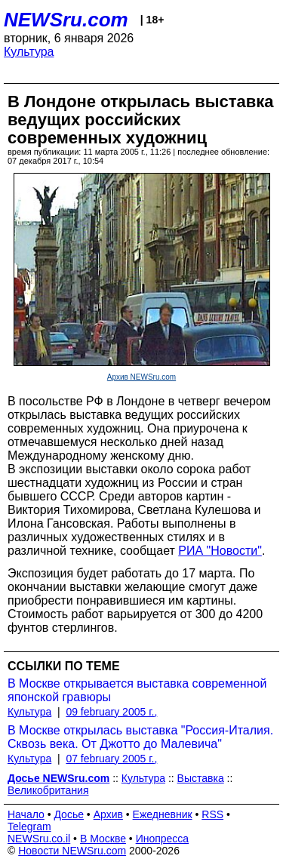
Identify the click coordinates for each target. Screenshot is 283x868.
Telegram (29, 826)
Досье (69, 814)
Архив (108, 814)
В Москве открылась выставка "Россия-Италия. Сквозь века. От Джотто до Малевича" (140, 737)
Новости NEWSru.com (72, 851)
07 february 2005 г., (111, 759)
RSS (212, 814)
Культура (29, 52)
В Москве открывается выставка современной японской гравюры (137, 690)
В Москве (103, 839)
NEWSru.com (66, 20)
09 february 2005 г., (111, 712)
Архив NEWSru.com (141, 377)
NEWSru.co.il (39, 839)
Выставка (201, 778)
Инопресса (163, 839)
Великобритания (48, 790)
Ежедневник (163, 814)
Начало (26, 814)
